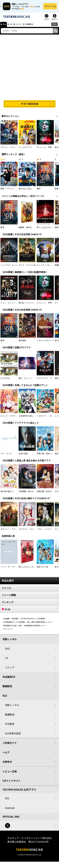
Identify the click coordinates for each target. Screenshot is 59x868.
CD (15, 26)
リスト (47, 21)
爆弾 (39, 191)
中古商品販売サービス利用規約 (14, 624)
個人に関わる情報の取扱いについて (40, 624)
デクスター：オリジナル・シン (32, 531)
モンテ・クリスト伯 (27, 267)
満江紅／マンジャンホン (29, 305)
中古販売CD (39, 26)
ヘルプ (6, 754)
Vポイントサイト (11, 783)
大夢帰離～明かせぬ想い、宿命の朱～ (35, 493)
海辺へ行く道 (42, 569)
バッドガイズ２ (25, 149)
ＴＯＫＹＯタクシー (45, 343)
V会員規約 (15, 621)
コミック (25, 26)
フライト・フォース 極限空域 (14, 149)
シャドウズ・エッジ (9, 267)
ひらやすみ (5, 380)
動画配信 (7, 688)
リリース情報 (29, 597)
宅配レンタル (12, 707)
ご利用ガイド (10, 745)
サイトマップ (8, 631)
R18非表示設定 (13, 735)
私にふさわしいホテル (28, 569)
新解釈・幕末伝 (25, 229)
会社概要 (6, 621)
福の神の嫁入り (7, 493)
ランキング (29, 604)
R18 (54, 26)
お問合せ (7, 764)
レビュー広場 (10, 773)
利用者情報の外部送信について (35, 628)
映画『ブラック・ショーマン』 (14, 191)
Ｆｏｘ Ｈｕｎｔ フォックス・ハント (17, 305)
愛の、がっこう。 (26, 380)
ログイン (55, 21)
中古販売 (10, 726)
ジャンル (29, 590)
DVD (6, 26)
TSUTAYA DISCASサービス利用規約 (33, 621)
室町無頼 (22, 343)
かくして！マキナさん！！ (12, 418)
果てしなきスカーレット (47, 229)
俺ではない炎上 (25, 191)
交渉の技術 (23, 456)
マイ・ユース (6, 456)
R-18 (29, 611)
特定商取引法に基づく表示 (13, 628)
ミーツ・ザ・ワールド (10, 569)
